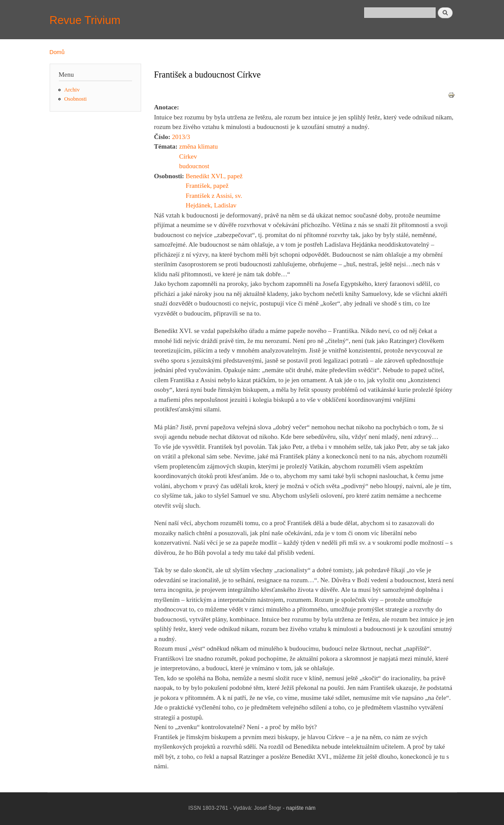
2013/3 (181, 137)
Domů (57, 52)
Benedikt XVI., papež (214, 176)
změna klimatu (198, 146)
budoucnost (194, 166)
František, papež (207, 186)
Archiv (72, 90)
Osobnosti (75, 99)
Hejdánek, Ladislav (211, 205)
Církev (188, 156)
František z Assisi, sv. (214, 196)
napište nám (301, 808)
